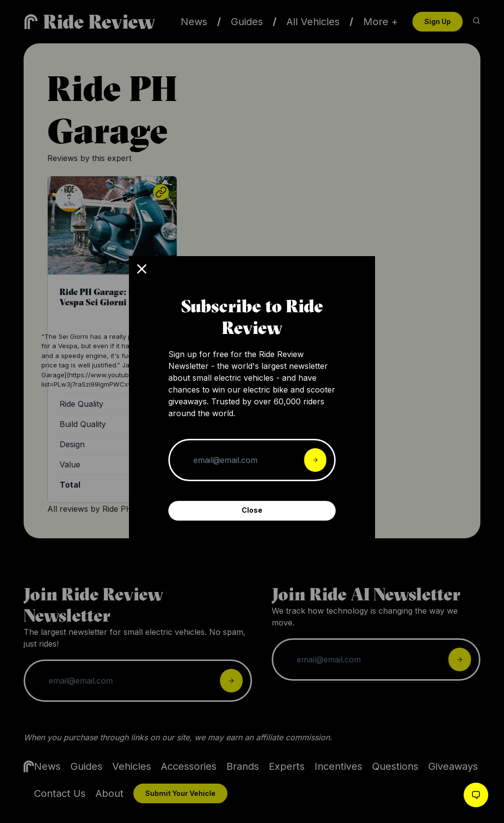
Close (252, 510)
